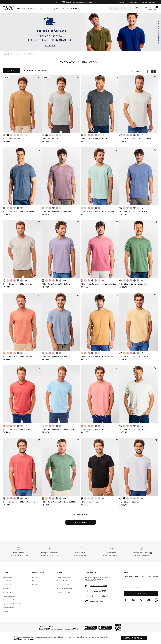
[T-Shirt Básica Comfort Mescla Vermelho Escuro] (100, 255)
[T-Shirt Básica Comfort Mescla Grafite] (100, 109)
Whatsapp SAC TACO (98, 591)
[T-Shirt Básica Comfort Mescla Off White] (139, 109)
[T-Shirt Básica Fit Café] (22, 109)
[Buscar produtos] (138, 8)
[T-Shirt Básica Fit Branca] (139, 473)
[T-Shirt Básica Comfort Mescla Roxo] (61, 255)
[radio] (148, 72)
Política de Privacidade (24, 639)
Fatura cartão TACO (98, 601)
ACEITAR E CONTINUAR (134, 638)
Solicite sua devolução (99, 596)
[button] (18, 552)
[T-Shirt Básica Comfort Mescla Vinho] (61, 182)
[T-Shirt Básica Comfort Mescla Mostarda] (100, 327)
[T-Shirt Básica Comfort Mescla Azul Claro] (61, 400)
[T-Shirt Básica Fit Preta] (100, 473)
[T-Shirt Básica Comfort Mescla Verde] (139, 255)
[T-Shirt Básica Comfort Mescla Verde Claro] (100, 182)
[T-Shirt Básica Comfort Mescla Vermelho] (22, 400)
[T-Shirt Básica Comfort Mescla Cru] (139, 400)
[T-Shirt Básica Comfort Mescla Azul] (139, 182)
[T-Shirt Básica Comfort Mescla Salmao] (100, 400)
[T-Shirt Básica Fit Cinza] (61, 109)
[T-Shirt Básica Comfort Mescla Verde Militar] (61, 473)
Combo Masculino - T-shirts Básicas (22, 54)
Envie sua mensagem (98, 586)
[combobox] (124, 8)
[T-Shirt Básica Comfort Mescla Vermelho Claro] (22, 473)
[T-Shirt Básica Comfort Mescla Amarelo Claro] (139, 327)
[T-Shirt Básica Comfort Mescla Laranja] (22, 327)
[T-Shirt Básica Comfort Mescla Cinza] (22, 255)
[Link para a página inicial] (5, 54)
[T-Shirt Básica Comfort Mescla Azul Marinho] (22, 182)
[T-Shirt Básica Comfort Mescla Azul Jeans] (61, 327)
